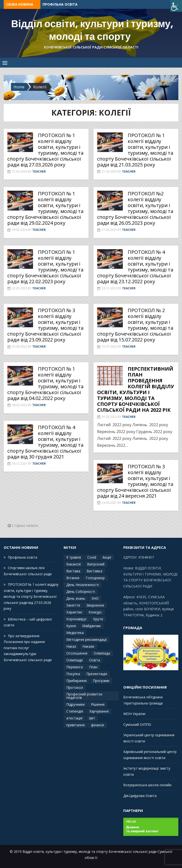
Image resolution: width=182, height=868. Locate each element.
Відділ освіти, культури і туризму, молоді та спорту (92, 30)
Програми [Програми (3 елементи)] (101, 681)
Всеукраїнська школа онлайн (147, 785)
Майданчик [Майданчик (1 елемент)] (91, 626)
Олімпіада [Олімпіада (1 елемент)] (102, 653)
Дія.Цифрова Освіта (140, 796)
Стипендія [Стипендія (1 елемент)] (75, 711)
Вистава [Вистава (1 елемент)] (73, 571)
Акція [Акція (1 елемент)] (107, 557)
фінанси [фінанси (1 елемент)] (97, 725)
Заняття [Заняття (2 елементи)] (73, 605)
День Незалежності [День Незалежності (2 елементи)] (83, 585)
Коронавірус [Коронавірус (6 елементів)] (77, 619)
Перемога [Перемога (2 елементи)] (74, 667)
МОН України (134, 714)
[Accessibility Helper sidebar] (176, 6)
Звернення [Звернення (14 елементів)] (95, 605)
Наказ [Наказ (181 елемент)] (71, 646)
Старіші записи (25, 525)
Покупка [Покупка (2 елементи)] (73, 674)
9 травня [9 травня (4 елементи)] (74, 557)
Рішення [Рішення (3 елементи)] (98, 704)
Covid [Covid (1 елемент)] (92, 557)
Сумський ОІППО (137, 724)
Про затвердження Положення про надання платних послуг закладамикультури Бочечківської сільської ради (28, 648)
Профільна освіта (60, 4)
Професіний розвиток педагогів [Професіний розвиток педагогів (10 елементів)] (84, 696)
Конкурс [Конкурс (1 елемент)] (95, 612)
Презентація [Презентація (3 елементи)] (97, 674)
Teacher (39, 171)
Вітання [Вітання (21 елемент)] (73, 578)
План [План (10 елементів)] (93, 667)
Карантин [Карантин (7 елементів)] (74, 612)
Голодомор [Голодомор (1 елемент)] (95, 578)
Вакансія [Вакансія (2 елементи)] (74, 564)
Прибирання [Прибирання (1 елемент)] (76, 681)
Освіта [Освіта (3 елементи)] (95, 660)
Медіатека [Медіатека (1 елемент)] (75, 633)
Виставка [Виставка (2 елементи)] (94, 571)
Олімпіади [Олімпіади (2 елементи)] (74, 660)
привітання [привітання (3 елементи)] (75, 725)
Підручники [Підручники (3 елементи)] (75, 704)
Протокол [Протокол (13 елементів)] (75, 687)
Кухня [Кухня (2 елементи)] (71, 626)
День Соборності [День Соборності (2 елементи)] (81, 592)
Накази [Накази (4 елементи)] (88, 646)
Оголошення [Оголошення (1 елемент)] (77, 653)
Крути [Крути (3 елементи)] (98, 619)
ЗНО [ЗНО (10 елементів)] (95, 598)
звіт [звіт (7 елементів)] (92, 718)
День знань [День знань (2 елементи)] (76, 598)
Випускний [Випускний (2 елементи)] (96, 564)
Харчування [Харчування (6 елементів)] (99, 711)
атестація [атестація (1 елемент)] (74, 718)
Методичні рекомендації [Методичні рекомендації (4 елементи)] (87, 639)
